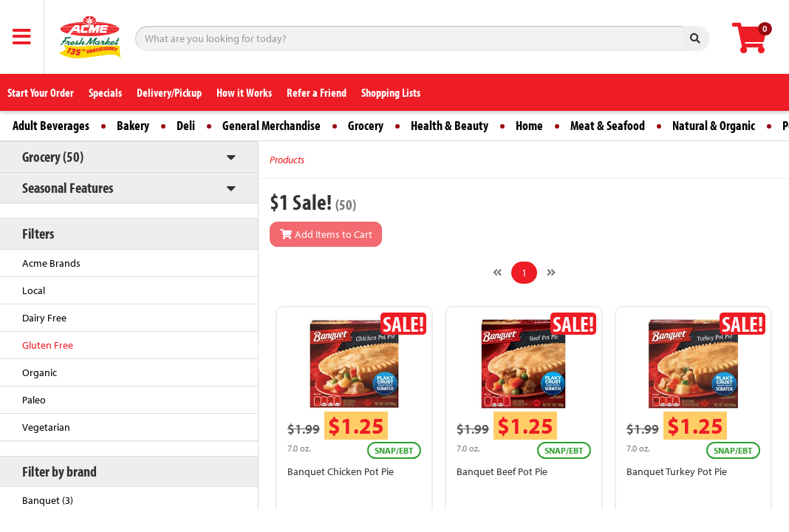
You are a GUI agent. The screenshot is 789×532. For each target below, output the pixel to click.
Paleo (34, 400)
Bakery (133, 125)
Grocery (366, 125)
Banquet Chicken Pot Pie (341, 471)
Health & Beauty (450, 125)
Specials (105, 92)
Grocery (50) (53, 156)
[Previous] (497, 273)
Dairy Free (44, 318)
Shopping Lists (391, 92)
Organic (40, 372)
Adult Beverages (51, 125)
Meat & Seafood (608, 125)
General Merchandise (271, 125)
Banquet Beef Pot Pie (502, 471)
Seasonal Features (68, 187)
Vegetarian (46, 427)
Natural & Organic (714, 125)
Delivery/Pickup (169, 92)
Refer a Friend (317, 92)
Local (34, 290)
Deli (186, 125)
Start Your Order (41, 92)
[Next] (551, 273)
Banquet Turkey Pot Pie (677, 471)
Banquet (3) (48, 500)
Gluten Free (48, 345)
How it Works (244, 92)
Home (529, 125)
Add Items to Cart (326, 234)
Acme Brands (51, 263)
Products (287, 160)
